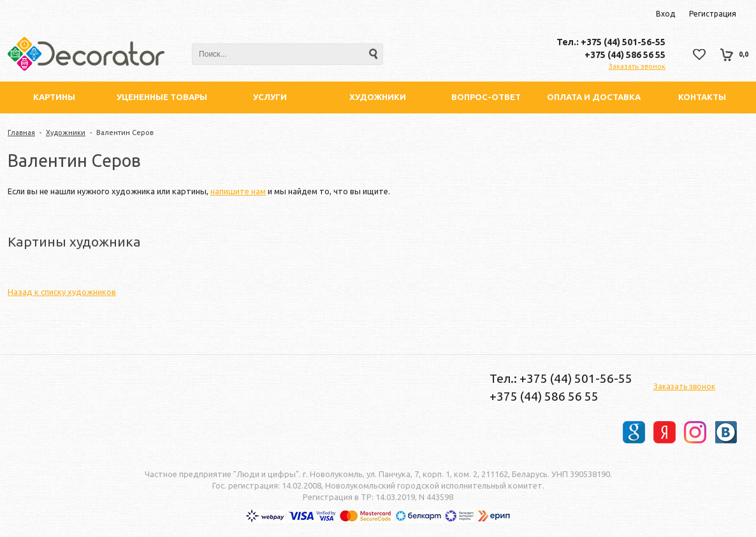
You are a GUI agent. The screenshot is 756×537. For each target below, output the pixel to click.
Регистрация (713, 14)
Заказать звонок (637, 66)
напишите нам (238, 191)
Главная (21, 132)
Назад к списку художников (62, 292)
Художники (66, 132)
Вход (665, 14)
